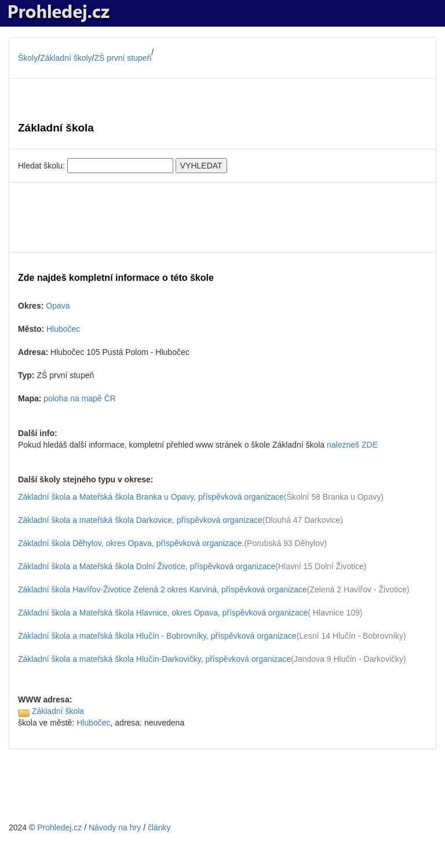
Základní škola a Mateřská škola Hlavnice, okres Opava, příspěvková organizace (163, 613)
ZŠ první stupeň (123, 58)
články (159, 827)
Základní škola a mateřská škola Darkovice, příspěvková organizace (140, 520)
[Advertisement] (222, 217)
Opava (58, 306)
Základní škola (58, 711)
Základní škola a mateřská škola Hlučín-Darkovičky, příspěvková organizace (154, 659)
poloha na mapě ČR (80, 398)
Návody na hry (115, 827)
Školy (28, 58)
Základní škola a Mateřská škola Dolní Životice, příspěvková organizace (147, 566)
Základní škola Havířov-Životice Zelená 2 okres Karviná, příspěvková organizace (163, 589)
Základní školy (66, 58)
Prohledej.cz (59, 827)
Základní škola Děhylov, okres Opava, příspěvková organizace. (131, 543)
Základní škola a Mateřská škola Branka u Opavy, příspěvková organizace (151, 497)
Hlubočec (63, 329)
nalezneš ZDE (352, 445)
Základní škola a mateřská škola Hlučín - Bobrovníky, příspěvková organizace (157, 636)
